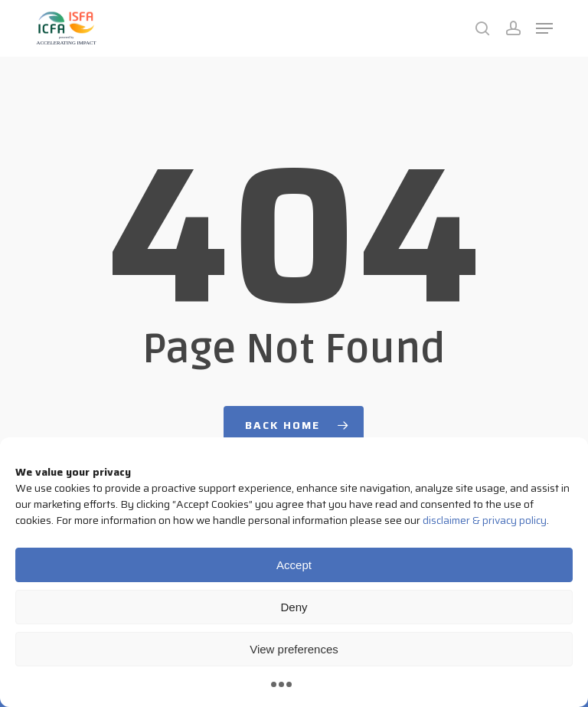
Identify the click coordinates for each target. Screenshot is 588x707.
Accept (294, 565)
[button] (544, 28)
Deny (294, 607)
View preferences (294, 649)
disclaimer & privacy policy (485, 520)
